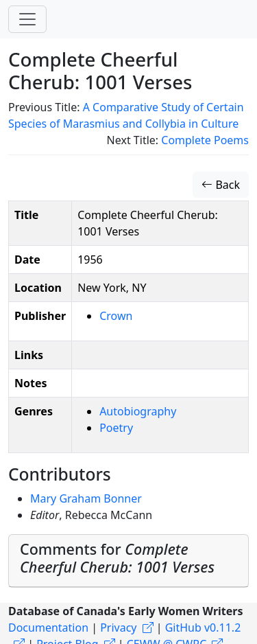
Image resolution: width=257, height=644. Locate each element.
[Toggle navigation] (27, 19)
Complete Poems (205, 140)
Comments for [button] (117, 558)
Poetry (116, 428)
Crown (116, 316)
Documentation (48, 628)
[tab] (128, 561)
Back (221, 185)
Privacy (118, 628)
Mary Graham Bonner (86, 498)
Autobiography (138, 411)
